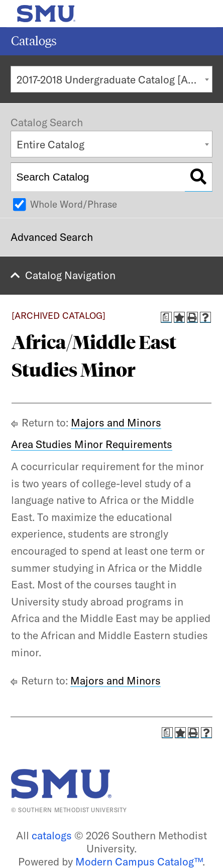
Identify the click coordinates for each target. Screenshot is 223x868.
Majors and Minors (116, 422)
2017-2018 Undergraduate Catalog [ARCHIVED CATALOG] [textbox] (115, 79)
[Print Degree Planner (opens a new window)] (166, 317)
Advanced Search (52, 237)
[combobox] (111, 79)
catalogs (52, 835)
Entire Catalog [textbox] (50, 144)
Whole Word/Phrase (74, 204)
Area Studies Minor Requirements (92, 444)
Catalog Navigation (70, 275)
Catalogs (34, 41)
